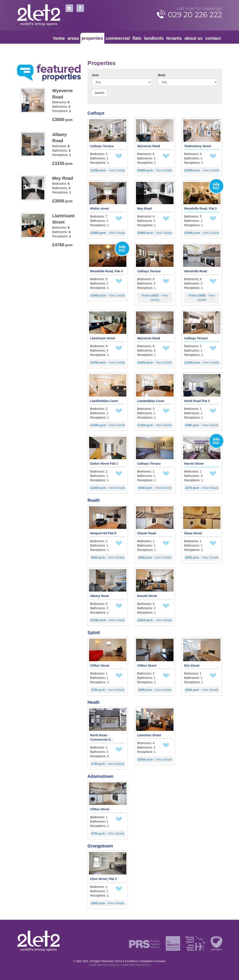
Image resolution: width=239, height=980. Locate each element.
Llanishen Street (149, 735)
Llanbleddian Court (104, 401)
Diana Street (193, 533)
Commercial (118, 38)
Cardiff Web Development (136, 965)
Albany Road (100, 596)
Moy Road (144, 209)
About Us (193, 38)
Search (100, 93)
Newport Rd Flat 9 (103, 533)
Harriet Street (194, 464)
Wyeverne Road (149, 146)
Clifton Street (100, 666)
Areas (73, 38)
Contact (213, 38)
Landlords (154, 38)
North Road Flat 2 (197, 401)
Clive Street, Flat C (104, 879)
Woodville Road (196, 271)
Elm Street (192, 666)
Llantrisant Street (103, 338)
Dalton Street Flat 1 (104, 464)
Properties (92, 38)
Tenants (174, 38)
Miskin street (100, 209)
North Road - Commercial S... (102, 737)
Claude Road (146, 533)
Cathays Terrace (102, 146)
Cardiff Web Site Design (103, 965)
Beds (162, 75)
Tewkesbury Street (198, 146)
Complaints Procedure (153, 961)
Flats (137, 38)
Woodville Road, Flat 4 (106, 271)
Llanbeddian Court (151, 401)
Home (59, 38)
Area (95, 75)
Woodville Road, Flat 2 (200, 209)
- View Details (108, 170)
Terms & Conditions (126, 961)
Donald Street (147, 596)
